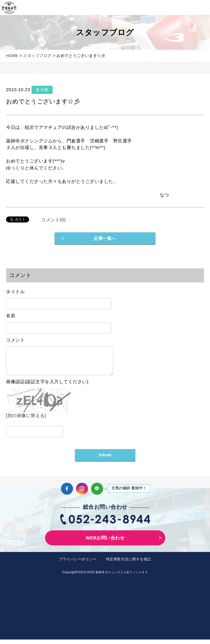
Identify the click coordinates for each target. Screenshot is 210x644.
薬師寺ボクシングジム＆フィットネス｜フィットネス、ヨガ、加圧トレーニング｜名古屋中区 (9, 7)
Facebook (67, 493)
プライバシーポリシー (78, 564)
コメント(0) (53, 220)
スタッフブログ (37, 56)
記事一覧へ (105, 238)
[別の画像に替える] (26, 420)
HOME (12, 56)
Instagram (82, 493)
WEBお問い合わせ (105, 542)
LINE (97, 493)
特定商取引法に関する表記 (129, 564)
